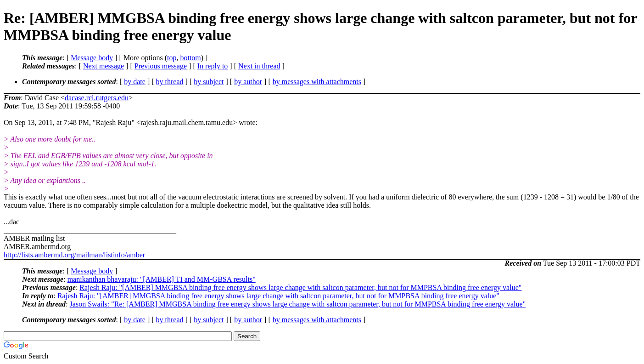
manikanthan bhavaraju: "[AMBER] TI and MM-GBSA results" (162, 279)
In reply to (213, 66)
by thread (170, 82)
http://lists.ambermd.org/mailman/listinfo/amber (74, 255)
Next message (104, 66)
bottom (190, 58)
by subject (209, 82)
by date (135, 82)
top (172, 58)
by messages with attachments (317, 82)
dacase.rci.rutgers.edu (97, 98)
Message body (92, 58)
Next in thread (259, 66)
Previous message (161, 66)
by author (248, 82)
